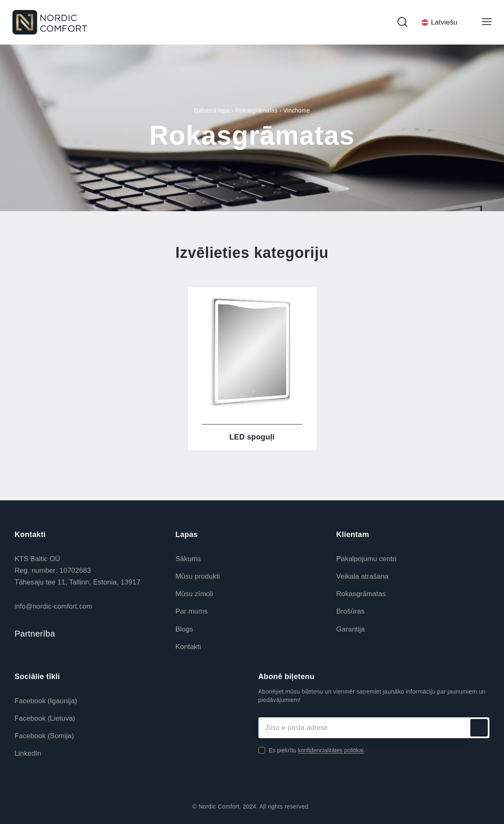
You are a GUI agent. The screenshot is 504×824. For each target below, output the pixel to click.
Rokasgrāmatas (256, 110)
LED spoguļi (252, 437)
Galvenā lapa (212, 110)
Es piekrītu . (317, 750)
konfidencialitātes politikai (331, 750)
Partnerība (35, 634)
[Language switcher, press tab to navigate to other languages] (444, 22)
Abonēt (479, 728)
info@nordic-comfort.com (53, 606)
